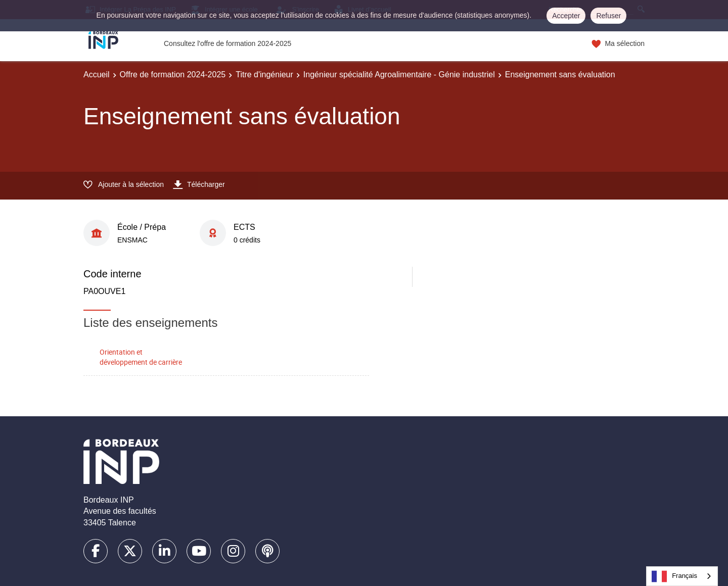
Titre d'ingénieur (264, 75)
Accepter (566, 16)
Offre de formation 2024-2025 (173, 75)
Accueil (97, 75)
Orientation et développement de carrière (141, 357)
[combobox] (682, 576)
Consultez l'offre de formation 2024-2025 (227, 43)
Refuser (608, 16)
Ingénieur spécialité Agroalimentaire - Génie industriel (399, 75)
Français (674, 576)
